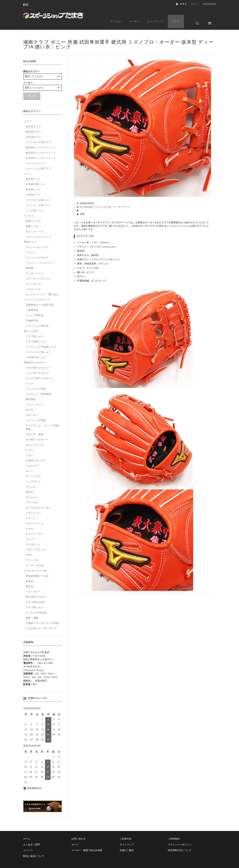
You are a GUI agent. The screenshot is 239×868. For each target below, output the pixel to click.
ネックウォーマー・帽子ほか (42, 286)
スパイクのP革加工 (37, 605)
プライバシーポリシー (180, 837)
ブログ (180, 15)
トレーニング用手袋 (37, 318)
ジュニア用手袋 (35, 307)
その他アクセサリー (37, 432)
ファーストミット (36, 155)
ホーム (27, 831)
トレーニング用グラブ (38, 161)
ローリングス (33, 468)
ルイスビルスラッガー (38, 500)
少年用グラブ (33, 129)
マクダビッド (33, 536)
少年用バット (33, 187)
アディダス (32, 494)
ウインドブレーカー (37, 239)
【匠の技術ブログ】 (35, 589)
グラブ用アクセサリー (38, 360)
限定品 (30, 578)
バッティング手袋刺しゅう (41, 339)
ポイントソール (35, 223)
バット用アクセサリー (38, 365)
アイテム (116, 15)
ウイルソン (32, 489)
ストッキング (33, 276)
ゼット (30, 463)
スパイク (29, 208)
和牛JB (29, 484)
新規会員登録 (209, 4)
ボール (30, 402)
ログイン (195, 4)
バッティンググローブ (37, 292)
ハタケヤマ (32, 458)
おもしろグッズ (35, 437)
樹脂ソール (32, 218)
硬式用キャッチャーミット (41, 140)
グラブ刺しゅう (35, 328)
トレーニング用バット (38, 197)
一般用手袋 (32, 302)
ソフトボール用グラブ (38, 134)
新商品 (30, 573)
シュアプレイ (33, 474)
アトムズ (31, 479)
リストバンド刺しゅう (38, 344)
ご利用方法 (126, 831)
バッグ (30, 376)
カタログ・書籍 (35, 426)
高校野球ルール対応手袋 (40, 297)
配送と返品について (34, 848)
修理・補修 (32, 610)
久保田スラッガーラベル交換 (42, 615)
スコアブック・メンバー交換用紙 (42, 419)
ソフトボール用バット (38, 192)
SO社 (29, 547)
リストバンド (33, 281)
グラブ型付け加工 (36, 594)
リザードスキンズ (36, 542)
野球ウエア (30, 234)
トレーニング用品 (36, 412)
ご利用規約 (174, 831)
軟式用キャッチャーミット (41, 145)
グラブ (28, 113)
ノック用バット (35, 202)
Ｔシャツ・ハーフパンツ (40, 255)
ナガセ (30, 521)
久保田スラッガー (36, 453)
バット (28, 166)
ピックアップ (159, 15)
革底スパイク (33, 213)
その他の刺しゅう (36, 349)
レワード (31, 510)
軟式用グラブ (33, 124)
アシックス (32, 552)
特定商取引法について (180, 842)
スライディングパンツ (38, 271)
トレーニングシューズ (38, 229)
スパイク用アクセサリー (40, 370)
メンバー (28, 842)
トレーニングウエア (37, 250)
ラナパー (31, 531)
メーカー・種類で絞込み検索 (87, 842)
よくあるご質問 (31, 837)
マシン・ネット (35, 397)
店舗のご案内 (127, 842)
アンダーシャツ (35, 265)
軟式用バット (33, 182)
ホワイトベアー (35, 526)
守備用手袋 (32, 313)
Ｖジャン (31, 244)
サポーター (32, 407)
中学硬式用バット (36, 176)
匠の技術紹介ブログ (90, 199)
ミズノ (30, 447)
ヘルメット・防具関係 (38, 386)
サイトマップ (127, 837)
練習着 (30, 260)
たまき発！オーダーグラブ (116, 199)
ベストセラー (33, 584)
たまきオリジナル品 (35, 563)
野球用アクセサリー (35, 355)
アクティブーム (35, 515)
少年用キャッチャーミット (41, 150)
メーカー (136, 15)
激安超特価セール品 (37, 568)
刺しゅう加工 (32, 323)
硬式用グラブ (33, 119)
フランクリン (33, 505)
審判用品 (31, 391)
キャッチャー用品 (36, 381)
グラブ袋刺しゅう (36, 334)
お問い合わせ (78, 831)
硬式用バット (33, 171)
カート (75, 837)
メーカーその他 (35, 557)
